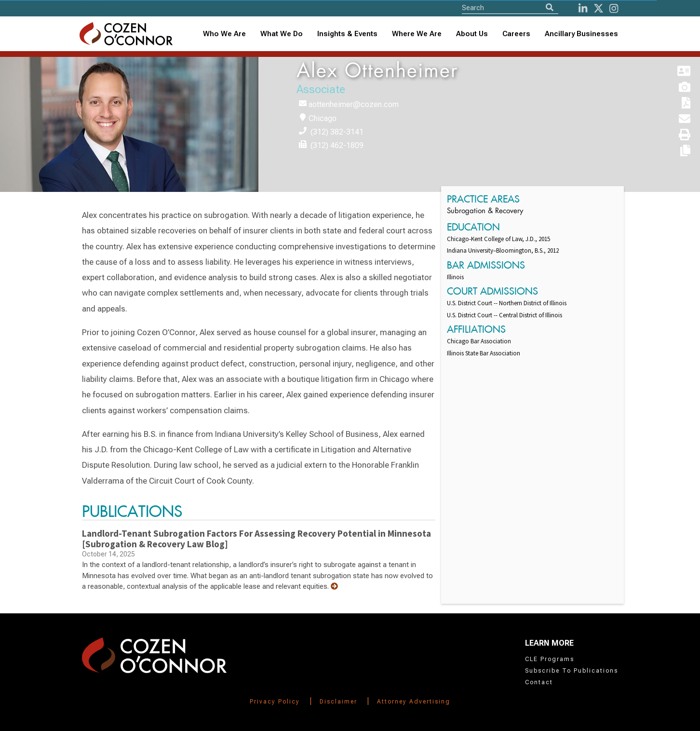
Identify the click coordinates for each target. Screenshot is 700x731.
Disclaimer (338, 702)
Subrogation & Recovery (485, 211)
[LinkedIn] (583, 8)
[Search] (550, 7)
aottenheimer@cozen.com (354, 104)
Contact (539, 682)
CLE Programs (550, 659)
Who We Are (224, 34)
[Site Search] (510, 7)
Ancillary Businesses (581, 34)
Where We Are (417, 34)
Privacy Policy (275, 702)
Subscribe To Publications (572, 671)
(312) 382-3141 (337, 132)
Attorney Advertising (414, 702)
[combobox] (347, 34)
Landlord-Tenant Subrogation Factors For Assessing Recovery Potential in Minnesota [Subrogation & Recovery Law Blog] (256, 539)
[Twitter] (599, 8)
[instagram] (614, 8)
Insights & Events (347, 34)
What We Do (282, 34)
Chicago (323, 118)
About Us (472, 34)
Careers (516, 34)
